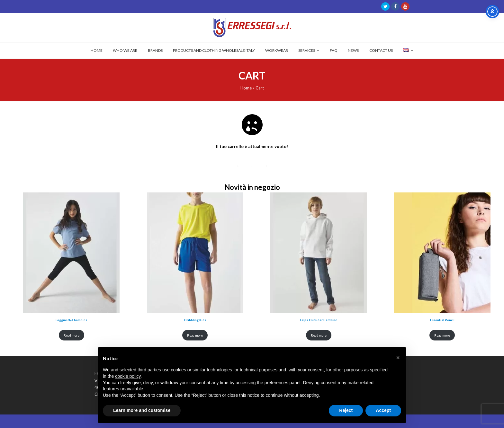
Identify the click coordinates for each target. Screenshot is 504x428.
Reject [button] (346, 410)
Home (246, 88)
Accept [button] (383, 410)
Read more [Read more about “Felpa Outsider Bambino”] (319, 335)
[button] (398, 358)
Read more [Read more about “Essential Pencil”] (442, 335)
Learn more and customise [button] (142, 410)
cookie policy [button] (128, 376)
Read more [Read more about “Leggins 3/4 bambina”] (72, 335)
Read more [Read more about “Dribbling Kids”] (195, 335)
